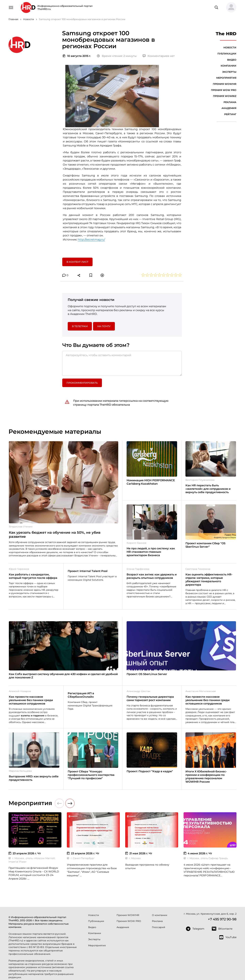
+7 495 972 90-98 (222, 919)
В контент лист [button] (77, 262)
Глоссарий (159, 927)
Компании (228, 66)
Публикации (227, 54)
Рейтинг (230, 114)
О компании (160, 915)
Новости (230, 48)
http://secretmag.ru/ (91, 240)
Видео (232, 60)
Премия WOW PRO (224, 90)
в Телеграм (80, 326)
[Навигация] (11, 7)
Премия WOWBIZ (225, 96)
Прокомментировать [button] (82, 383)
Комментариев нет (159, 56)
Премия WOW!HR (225, 84)
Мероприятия (226, 78)
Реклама (230, 102)
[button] (230, 7)
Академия (229, 108)
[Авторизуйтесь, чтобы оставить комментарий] (122, 363)
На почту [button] (104, 326)
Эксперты (229, 72)
